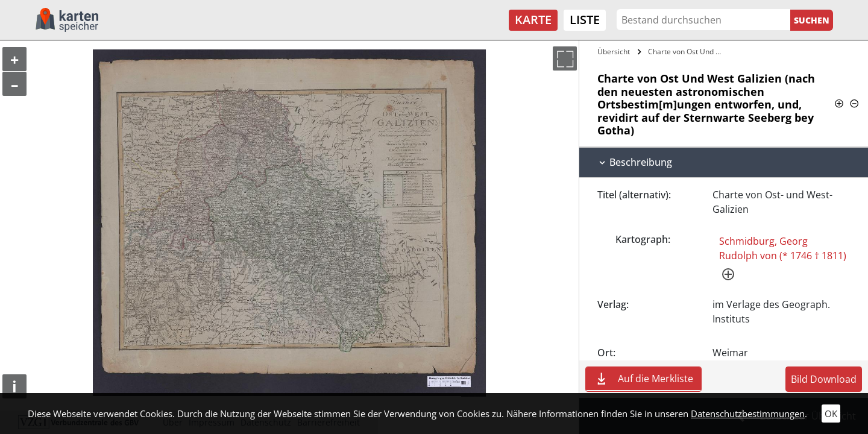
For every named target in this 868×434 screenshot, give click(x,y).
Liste (585, 20)
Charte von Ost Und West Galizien (689, 52)
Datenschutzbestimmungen (748, 414)
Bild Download (824, 379)
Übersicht (614, 52)
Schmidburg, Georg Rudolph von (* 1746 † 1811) (783, 248)
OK (831, 414)
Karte (533, 20)
